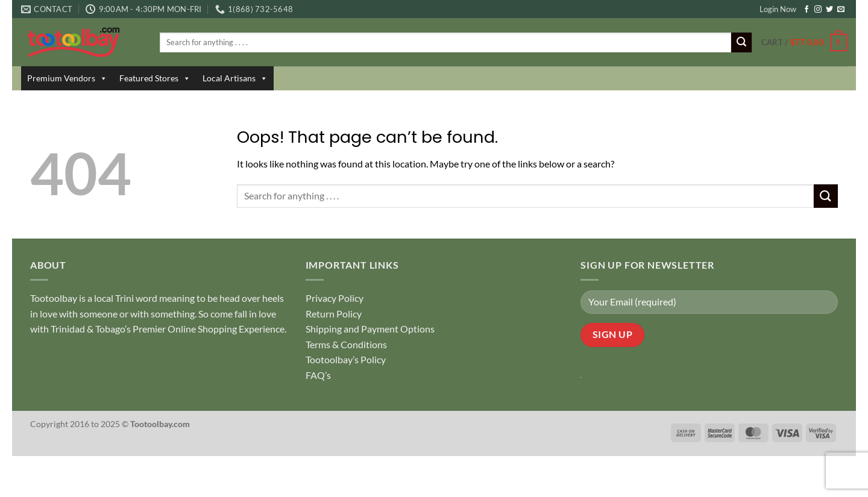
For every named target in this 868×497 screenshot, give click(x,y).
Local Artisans (235, 78)
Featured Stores (155, 78)
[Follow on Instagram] (818, 10)
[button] (804, 43)
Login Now (778, 9)
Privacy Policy (335, 298)
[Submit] (741, 43)
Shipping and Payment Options (370, 329)
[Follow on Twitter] (829, 10)
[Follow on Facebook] (807, 10)
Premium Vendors (67, 78)
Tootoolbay (54, 298)
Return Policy (334, 314)
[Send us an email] (841, 10)
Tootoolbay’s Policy (346, 359)
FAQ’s (318, 375)
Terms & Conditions (346, 344)
